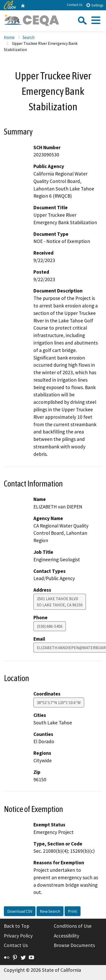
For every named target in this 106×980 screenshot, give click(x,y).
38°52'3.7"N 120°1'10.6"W (59, 702)
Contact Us (75, 5)
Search (29, 37)
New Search (50, 911)
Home (9, 37)
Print (73, 911)
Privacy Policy (18, 936)
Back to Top (17, 926)
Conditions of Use (73, 926)
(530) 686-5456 (50, 626)
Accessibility (67, 936)
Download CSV (20, 911)
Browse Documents (74, 945)
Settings (95, 5)
